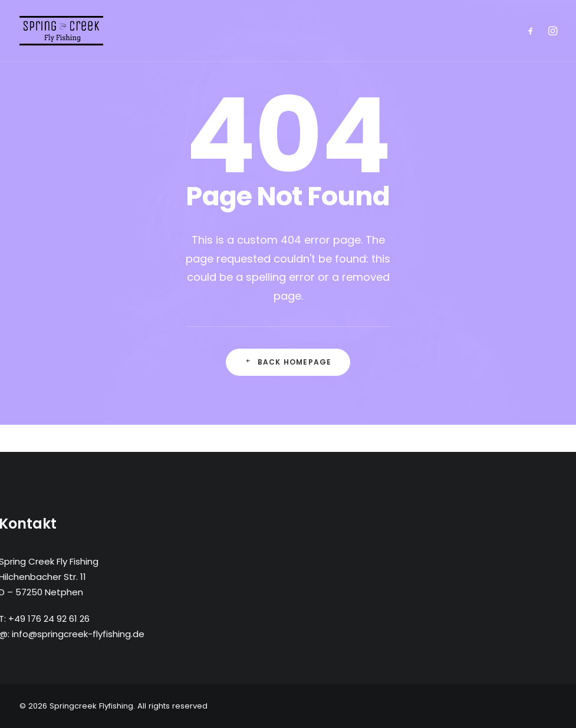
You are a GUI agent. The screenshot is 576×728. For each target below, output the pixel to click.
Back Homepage (288, 362)
